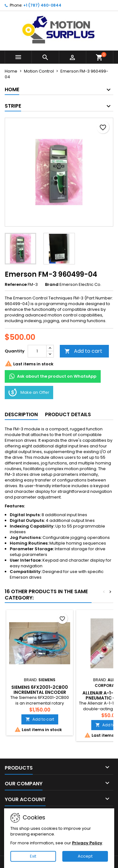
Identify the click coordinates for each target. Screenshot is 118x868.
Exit (33, 856)
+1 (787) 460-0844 (42, 5)
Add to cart (83, 351)
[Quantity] (37, 351)
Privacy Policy (87, 843)
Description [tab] (21, 414)
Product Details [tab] (68, 414)
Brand (52, 285)
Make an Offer (29, 393)
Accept (85, 856)
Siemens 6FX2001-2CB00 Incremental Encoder (40, 690)
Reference (16, 285)
